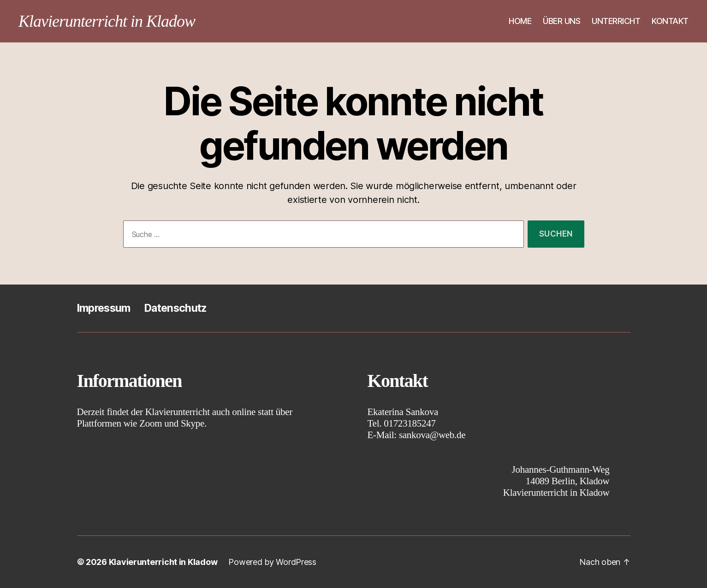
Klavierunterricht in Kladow (107, 21)
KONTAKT (670, 21)
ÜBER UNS (561, 21)
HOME (520, 21)
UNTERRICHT (616, 21)
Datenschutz (176, 308)
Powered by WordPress (272, 562)
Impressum (104, 308)
